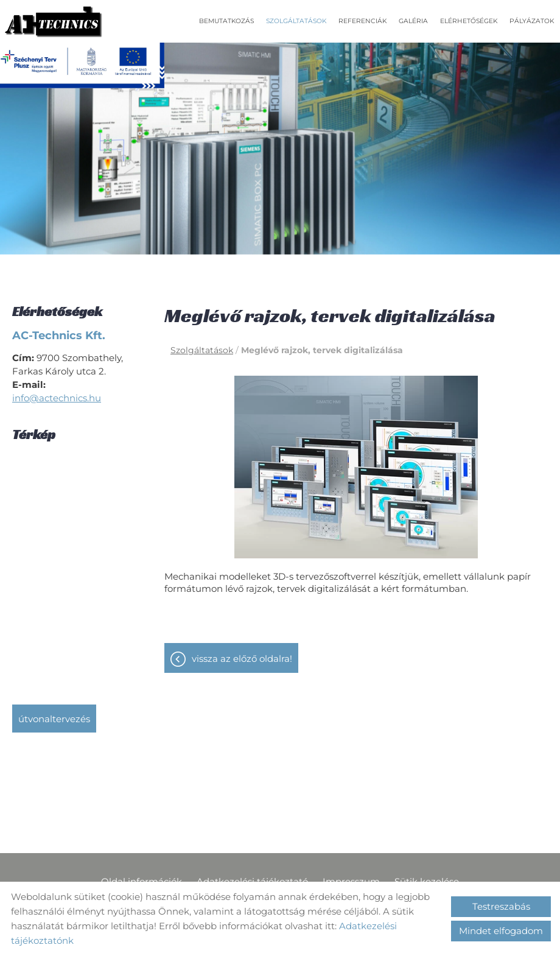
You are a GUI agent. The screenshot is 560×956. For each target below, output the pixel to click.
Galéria (413, 21)
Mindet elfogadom (501, 931)
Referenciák (362, 21)
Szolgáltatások (296, 21)
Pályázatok (532, 21)
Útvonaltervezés (54, 719)
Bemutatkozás (226, 21)
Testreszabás (501, 906)
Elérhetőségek (469, 21)
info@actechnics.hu (57, 398)
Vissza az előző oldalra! (242, 659)
